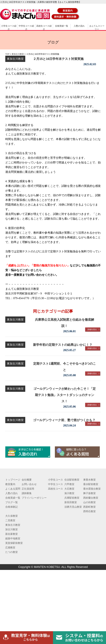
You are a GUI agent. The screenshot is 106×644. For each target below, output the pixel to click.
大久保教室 (12, 516)
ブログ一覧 (12, 502)
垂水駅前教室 (91, 484)
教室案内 (10, 484)
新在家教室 (12, 534)
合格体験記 (12, 507)
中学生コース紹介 (26, 28)
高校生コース (55, 489)
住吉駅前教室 (72, 480)
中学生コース (55, 484)
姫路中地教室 (13, 538)
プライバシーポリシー (34, 498)
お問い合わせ (29, 484)
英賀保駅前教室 (14, 543)
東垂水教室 (89, 480)
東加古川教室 (13, 525)
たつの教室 (12, 552)
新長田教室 (71, 502)
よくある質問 (13, 489)
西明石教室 (89, 511)
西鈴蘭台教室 (91, 498)
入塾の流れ (79, 26)
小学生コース (55, 480)
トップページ (13, 480)
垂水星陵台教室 (92, 489)
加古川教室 (12, 529)
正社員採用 (28, 489)
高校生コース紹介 (44, 28)
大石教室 (69, 489)
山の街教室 (89, 502)
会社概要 (27, 480)
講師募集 (27, 493)
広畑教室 (10, 548)
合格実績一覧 (62, 26)
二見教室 (10, 520)
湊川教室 (69, 493)
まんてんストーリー (97, 28)
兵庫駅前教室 (72, 498)
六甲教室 (69, 484)
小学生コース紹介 (9, 28)
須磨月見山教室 (73, 507)
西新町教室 (89, 507)
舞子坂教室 (89, 493)
